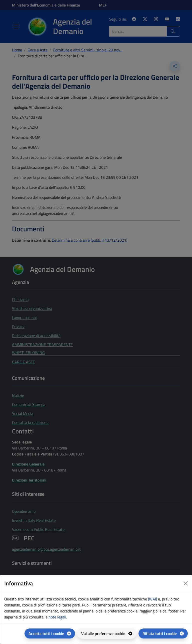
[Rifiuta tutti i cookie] (163, 633)
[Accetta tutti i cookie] (50, 633)
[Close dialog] (186, 583)
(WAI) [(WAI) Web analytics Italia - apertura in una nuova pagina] (152, 599)
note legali (57, 617)
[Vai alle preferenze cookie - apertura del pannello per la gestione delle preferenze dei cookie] (107, 633)
